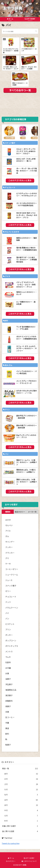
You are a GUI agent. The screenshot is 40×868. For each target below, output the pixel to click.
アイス (8, 531)
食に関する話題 (20, 831)
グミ (7, 558)
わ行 (21, 821)
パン (7, 619)
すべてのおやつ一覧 (20, 90)
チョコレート (11, 597)
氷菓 (7, 673)
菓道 (7, 728)
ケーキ (8, 564)
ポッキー (9, 635)
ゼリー (8, 591)
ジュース (9, 580)
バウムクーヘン (12, 608)
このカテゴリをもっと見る (20, 180)
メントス (9, 651)
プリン (8, 629)
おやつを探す (29, 858)
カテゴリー (11, 861)
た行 (21, 789)
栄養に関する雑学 (20, 826)
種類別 (8, 512)
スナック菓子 (11, 586)
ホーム (11, 858)
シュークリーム (12, 575)
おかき (8, 520)
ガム (7, 536)
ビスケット (10, 624)
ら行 (21, 816)
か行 (21, 779)
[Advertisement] (20, 104)
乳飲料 (8, 662)
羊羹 (7, 723)
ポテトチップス (12, 646)
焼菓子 (8, 706)
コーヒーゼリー (12, 569)
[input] (20, 31)
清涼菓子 (9, 695)
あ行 (21, 774)
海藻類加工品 (11, 690)
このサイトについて (29, 861)
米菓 (7, 712)
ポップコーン (11, 640)
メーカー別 (32, 512)
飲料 (7, 734)
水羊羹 (8, 668)
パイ (7, 613)
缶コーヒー (10, 717)
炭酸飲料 (9, 701)
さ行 (21, 784)
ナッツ (8, 602)
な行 (21, 795)
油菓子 (8, 679)
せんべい (9, 525)
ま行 (21, 805)
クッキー (9, 547)
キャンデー (10, 542)
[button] (36, 31)
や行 (21, 810)
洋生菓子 (9, 684)
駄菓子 (8, 745)
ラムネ (8, 657)
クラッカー (10, 553)
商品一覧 (20, 768)
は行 (21, 800)
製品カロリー (20, 512)
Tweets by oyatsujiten (11, 843)
